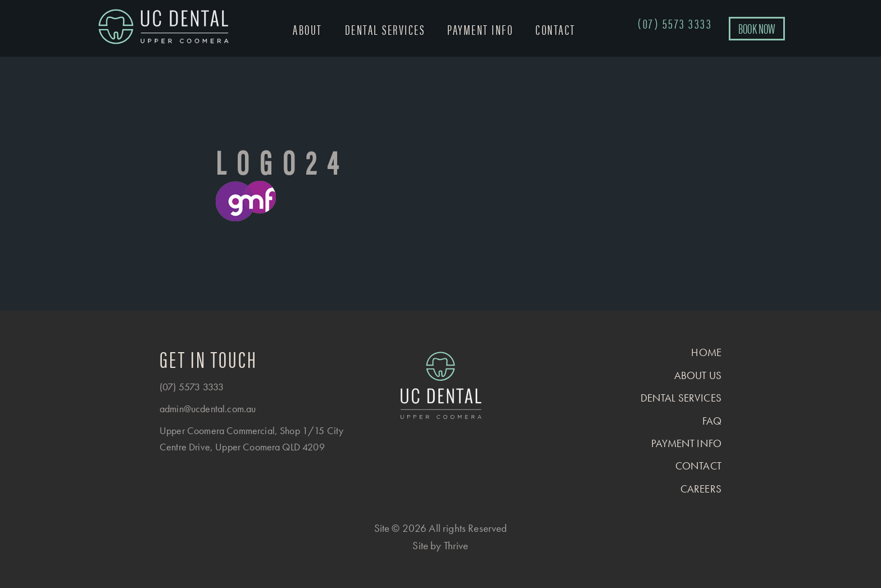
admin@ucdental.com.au (208, 409)
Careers (701, 489)
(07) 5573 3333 (192, 387)
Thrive (456, 546)
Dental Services (385, 29)
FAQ (712, 421)
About (308, 29)
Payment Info (480, 29)
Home (706, 352)
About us (698, 375)
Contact (556, 29)
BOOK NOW (757, 28)
